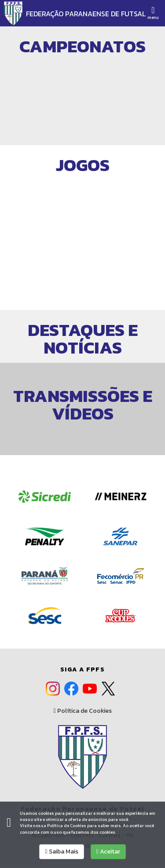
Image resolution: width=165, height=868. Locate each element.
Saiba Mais (61, 852)
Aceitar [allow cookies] (108, 852)
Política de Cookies (82, 711)
